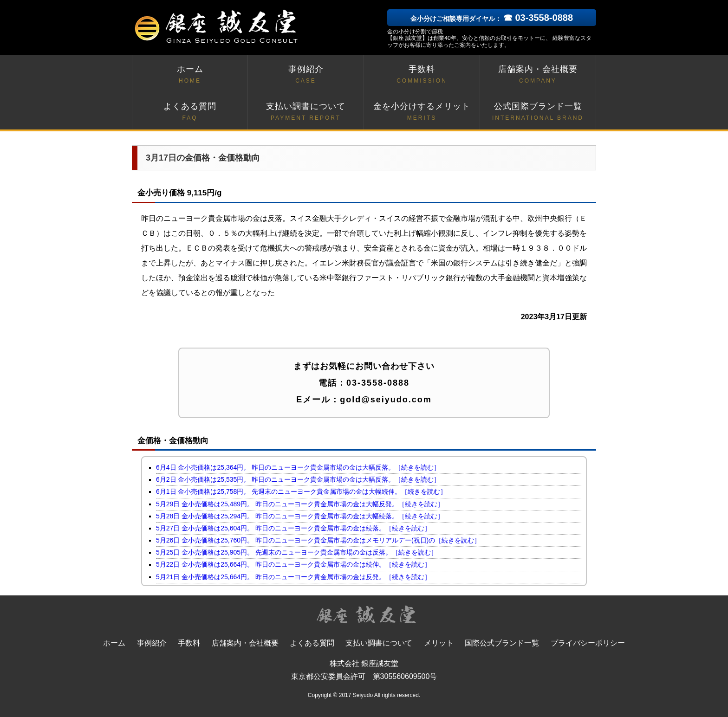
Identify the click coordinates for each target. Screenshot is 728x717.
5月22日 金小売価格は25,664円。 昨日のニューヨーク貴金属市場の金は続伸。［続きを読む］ (293, 564)
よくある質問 (190, 112)
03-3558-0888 (378, 383)
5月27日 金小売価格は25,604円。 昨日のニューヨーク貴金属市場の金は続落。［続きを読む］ (293, 528)
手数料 (422, 75)
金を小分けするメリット (422, 112)
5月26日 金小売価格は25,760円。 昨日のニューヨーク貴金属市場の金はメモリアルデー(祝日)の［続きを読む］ (318, 540)
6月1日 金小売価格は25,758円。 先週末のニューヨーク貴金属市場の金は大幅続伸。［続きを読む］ (301, 491)
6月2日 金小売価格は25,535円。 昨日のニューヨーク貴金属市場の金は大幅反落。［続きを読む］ (298, 479)
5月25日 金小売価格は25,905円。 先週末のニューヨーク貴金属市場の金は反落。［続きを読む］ (297, 552)
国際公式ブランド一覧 (502, 643)
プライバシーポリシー (588, 643)
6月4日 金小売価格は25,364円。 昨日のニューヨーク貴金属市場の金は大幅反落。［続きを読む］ (298, 467)
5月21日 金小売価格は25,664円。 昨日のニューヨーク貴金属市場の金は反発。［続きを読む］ (293, 577)
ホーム (190, 75)
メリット (439, 643)
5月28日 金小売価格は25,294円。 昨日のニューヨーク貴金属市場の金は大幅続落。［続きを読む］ (300, 516)
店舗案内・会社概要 (538, 75)
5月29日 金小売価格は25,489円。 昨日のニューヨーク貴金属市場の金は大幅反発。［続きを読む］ (300, 504)
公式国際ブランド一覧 (538, 112)
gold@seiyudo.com (386, 400)
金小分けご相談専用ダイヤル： (492, 19)
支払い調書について (306, 112)
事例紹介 (306, 75)
